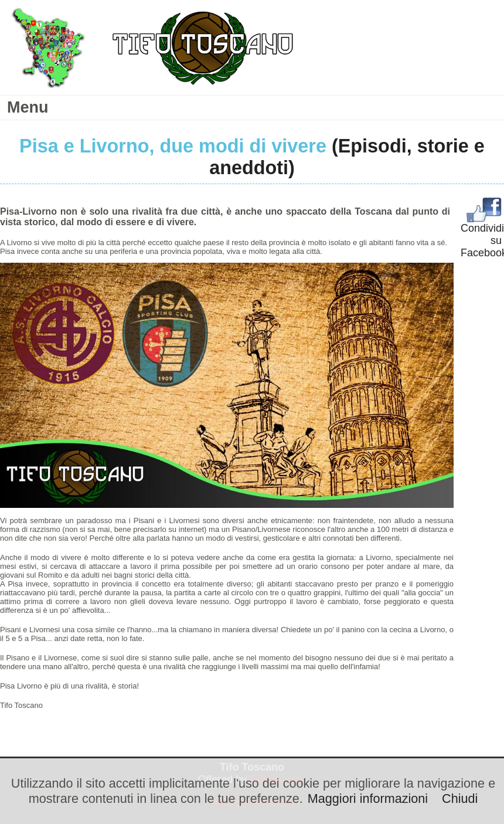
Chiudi (460, 798)
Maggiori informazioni (368, 798)
